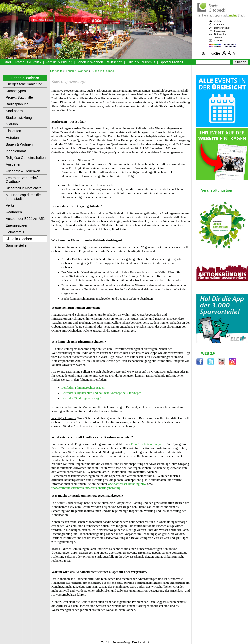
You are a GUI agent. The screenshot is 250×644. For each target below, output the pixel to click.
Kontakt (219, 41)
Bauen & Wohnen (19, 144)
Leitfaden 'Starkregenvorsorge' (81, 398)
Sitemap (219, 37)
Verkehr (12, 205)
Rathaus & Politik (28, 62)
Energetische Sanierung (24, 84)
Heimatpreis (15, 232)
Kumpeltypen (16, 91)
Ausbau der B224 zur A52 (25, 219)
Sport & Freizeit (171, 62)
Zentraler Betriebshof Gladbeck (22, 180)
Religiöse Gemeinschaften (26, 158)
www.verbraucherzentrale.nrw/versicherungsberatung (86, 488)
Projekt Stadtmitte (19, 98)
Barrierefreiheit (222, 28)
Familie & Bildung (59, 62)
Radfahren (14, 212)
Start (7, 62)
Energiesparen (17, 226)
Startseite (56, 71)
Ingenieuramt (16, 151)
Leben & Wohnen (90, 62)
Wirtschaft (115, 62)
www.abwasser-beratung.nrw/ (127, 484)
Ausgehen (14, 165)
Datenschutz (221, 34)
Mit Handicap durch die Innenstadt (23, 197)
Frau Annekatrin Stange (146, 444)
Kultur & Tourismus (141, 62)
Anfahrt (218, 21)
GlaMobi (12, 124)
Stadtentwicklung (19, 118)
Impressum (220, 31)
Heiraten (12, 138)
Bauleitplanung (17, 104)
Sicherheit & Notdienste (24, 188)
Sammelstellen (17, 246)
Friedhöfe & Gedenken (23, 171)
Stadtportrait (15, 111)
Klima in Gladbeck (20, 239)
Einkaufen (14, 131)
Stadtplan (219, 24)
